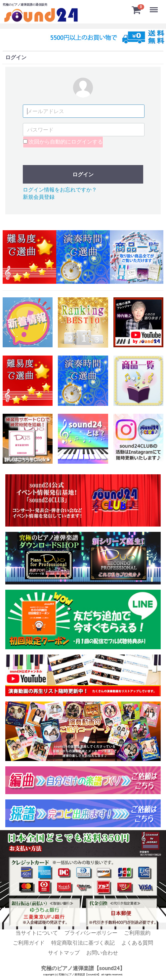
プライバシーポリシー (91, 933)
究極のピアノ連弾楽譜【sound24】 (83, 968)
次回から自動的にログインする (63, 142)
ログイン (83, 174)
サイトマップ (64, 953)
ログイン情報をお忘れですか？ (60, 189)
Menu (154, 7)
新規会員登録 (39, 197)
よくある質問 (137, 943)
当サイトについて (37, 933)
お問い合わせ (102, 953)
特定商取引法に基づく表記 (83, 943)
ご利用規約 (137, 933)
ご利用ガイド (29, 943)
